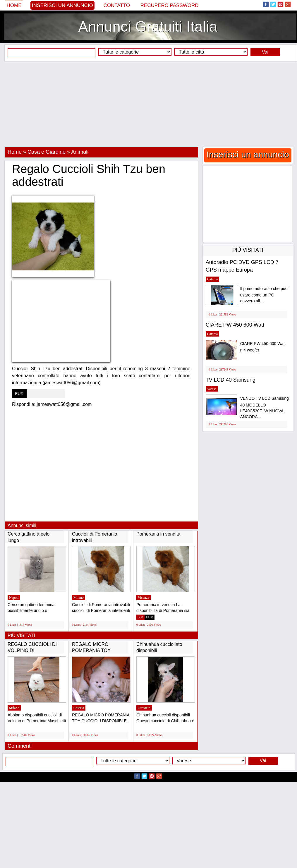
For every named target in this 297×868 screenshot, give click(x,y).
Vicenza (144, 598)
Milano (79, 598)
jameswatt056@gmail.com (64, 404)
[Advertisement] (148, 104)
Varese (212, 389)
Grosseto (144, 708)
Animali (80, 152)
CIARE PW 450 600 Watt (235, 325)
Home (14, 5)
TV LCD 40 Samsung (231, 380)
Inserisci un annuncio (62, 5)
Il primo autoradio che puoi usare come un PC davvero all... (264, 295)
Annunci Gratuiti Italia (148, 27)
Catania (213, 279)
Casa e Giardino (47, 152)
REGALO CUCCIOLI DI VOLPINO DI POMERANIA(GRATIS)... (34, 651)
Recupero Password (170, 5)
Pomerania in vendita (158, 534)
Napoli (14, 598)
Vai (265, 52)
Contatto (117, 5)
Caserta (79, 708)
